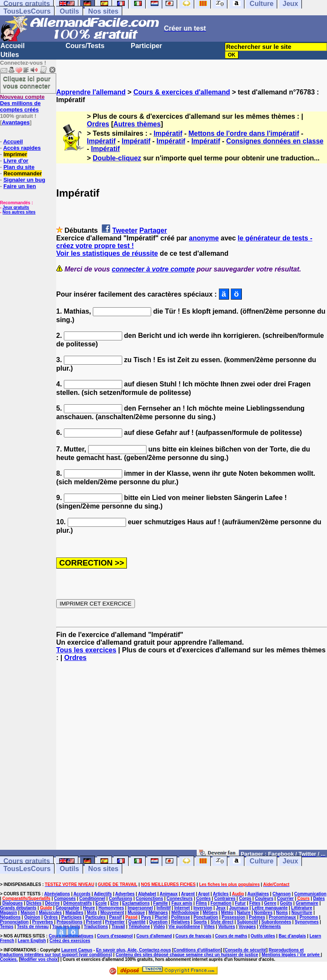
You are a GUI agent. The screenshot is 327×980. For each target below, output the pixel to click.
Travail (118, 927)
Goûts (286, 903)
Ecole (101, 903)
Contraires (225, 899)
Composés (65, 899)
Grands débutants (18, 908)
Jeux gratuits (16, 207)
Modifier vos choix (39, 959)
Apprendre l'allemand (91, 92)
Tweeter (125, 230)
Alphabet (147, 894)
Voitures (227, 927)
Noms (282, 913)
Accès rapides (22, 148)
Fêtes (255, 903)
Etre (114, 903)
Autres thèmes (137, 124)
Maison (28, 913)
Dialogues (13, 903)
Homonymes (111, 908)
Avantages (16, 122)
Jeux (290, 861)
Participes (72, 917)
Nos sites (103, 11)
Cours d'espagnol (115, 936)
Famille (161, 903)
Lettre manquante (270, 908)
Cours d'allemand (154, 936)
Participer (146, 46)
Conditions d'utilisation (197, 950)
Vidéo (159, 927)
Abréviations (57, 894)
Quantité (137, 922)
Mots (92, 913)
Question (158, 922)
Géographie (68, 908)
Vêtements (270, 927)
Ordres (98, 124)
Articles (221, 894)
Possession (234, 917)
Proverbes (43, 922)
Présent (94, 922)
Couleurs (264, 899)
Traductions (96, 927)
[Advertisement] (192, 760)
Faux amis (182, 903)
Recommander (23, 173)
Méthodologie (185, 913)
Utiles (10, 55)
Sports (200, 922)
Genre (270, 903)
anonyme (204, 238)
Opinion (32, 917)
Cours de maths (231, 936)
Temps (7, 927)
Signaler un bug (24, 180)
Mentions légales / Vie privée (291, 955)
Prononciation (14, 922)
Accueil (13, 46)
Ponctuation (206, 917)
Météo (227, 913)
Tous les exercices (86, 650)
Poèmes (257, 917)
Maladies (74, 913)
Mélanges (158, 913)
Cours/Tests (85, 46)
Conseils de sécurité (245, 950)
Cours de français (193, 936)
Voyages (247, 927)
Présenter (115, 922)
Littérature (302, 908)
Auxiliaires (258, 894)
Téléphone (139, 927)
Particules (95, 917)
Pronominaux (282, 917)
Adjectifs (103, 894)
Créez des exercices (70, 941)
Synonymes (307, 922)
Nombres (263, 913)
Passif (115, 917)
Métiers (210, 913)
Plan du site (19, 167)
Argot (204, 894)
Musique (136, 913)
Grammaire (307, 903)
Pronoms (308, 917)
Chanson (282, 894)
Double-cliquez (117, 158)
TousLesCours (27, 11)
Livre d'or (16, 161)
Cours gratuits (27, 861)
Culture (261, 861)
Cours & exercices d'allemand (182, 92)
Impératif (168, 133)
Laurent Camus (77, 950)
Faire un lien (20, 186)
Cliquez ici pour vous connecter (27, 82)
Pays (146, 917)
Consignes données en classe (275, 141)
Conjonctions (149, 899)
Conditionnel (92, 899)
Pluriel (161, 917)
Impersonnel (140, 908)
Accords (82, 894)
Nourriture (302, 913)
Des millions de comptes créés (22, 103)
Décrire (52, 903)
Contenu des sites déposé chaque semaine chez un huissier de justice (187, 955)
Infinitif (164, 908)
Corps (245, 899)
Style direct (222, 922)
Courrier (285, 899)
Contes (204, 899)
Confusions (121, 899)
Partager (153, 230)
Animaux (169, 894)
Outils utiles (263, 936)
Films (201, 903)
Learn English (32, 941)
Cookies (8, 959)
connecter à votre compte (153, 269)
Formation (221, 903)
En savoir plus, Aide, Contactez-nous (134, 950)
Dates (319, 899)
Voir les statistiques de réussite (107, 253)
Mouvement (112, 913)
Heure (89, 908)
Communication (310, 894)
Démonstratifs (78, 903)
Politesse (181, 917)
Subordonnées (276, 922)
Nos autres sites (19, 212)
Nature (244, 913)
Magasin (9, 913)
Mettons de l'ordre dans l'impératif (244, 133)
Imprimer (15, 154)
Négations (10, 917)
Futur (241, 903)
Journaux (239, 908)
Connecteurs (179, 899)
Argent (188, 894)
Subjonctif (248, 922)
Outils (69, 11)
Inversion (203, 908)
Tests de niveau (33, 927)
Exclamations (136, 903)
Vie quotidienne (184, 927)
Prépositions (70, 922)
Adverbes (125, 894)
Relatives (181, 922)
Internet (182, 908)
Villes (209, 927)
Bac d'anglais (292, 936)
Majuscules (50, 913)
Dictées (34, 903)
